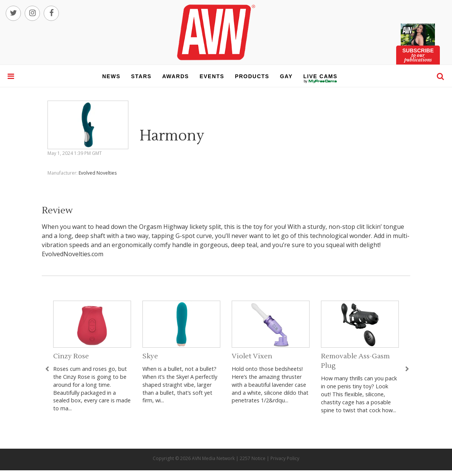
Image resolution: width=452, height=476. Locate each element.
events (212, 76)
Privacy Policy (285, 458)
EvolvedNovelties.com (73, 254)
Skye (150, 356)
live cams (321, 81)
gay (286, 76)
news (111, 76)
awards (175, 76)
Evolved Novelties (98, 173)
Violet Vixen (252, 356)
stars (141, 76)
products (252, 76)
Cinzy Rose (71, 356)
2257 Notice (253, 458)
